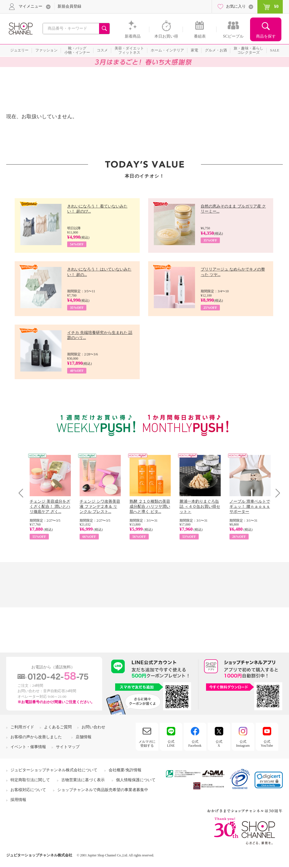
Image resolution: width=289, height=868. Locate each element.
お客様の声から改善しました (36, 737)
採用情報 (18, 800)
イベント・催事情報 (28, 747)
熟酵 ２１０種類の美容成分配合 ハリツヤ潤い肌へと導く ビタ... (150, 507)
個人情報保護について (136, 780)
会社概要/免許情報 (125, 770)
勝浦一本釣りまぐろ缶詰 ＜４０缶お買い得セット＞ (200, 507)
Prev (23, 493)
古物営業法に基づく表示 (83, 780)
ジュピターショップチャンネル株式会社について (54, 770)
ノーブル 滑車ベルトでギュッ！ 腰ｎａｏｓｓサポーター (250, 507)
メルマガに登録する (147, 744)
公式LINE (171, 744)
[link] (269, 780)
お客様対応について (28, 790)
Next (276, 493)
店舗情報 (84, 737)
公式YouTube (267, 744)
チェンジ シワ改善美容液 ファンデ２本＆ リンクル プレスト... (100, 507)
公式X (219, 744)
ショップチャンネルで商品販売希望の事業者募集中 (103, 790)
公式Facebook (195, 744)
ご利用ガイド (22, 727)
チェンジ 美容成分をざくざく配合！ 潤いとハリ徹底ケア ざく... (50, 507)
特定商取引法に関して (30, 780)
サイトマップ (68, 747)
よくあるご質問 (58, 727)
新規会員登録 (69, 6)
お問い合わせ (93, 727)
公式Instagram (243, 744)
